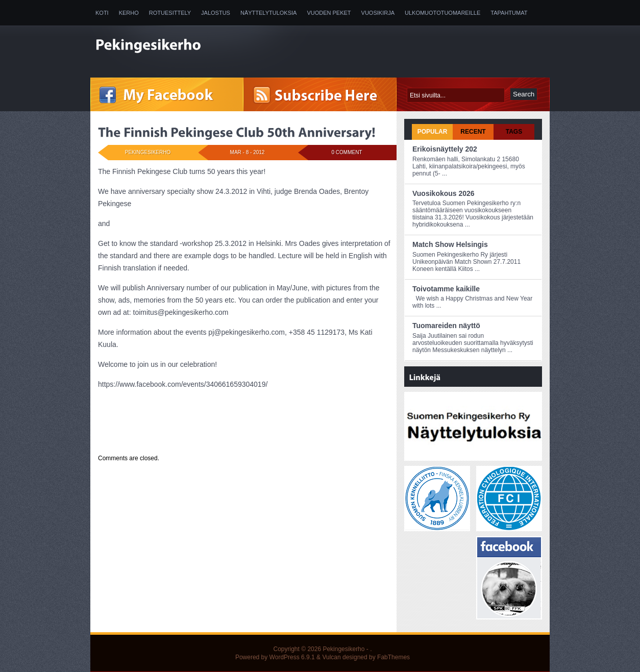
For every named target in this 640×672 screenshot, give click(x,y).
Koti (102, 13)
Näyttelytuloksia (268, 13)
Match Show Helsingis (450, 244)
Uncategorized (161, 439)
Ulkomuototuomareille (442, 13)
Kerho (129, 13)
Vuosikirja (378, 13)
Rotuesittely (170, 13)
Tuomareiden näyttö (446, 326)
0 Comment (347, 152)
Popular (433, 132)
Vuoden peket (329, 13)
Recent (473, 132)
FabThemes (393, 657)
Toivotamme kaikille (446, 289)
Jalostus (216, 13)
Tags (514, 132)
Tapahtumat (509, 13)
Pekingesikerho (343, 649)
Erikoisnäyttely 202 (445, 149)
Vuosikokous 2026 (444, 193)
